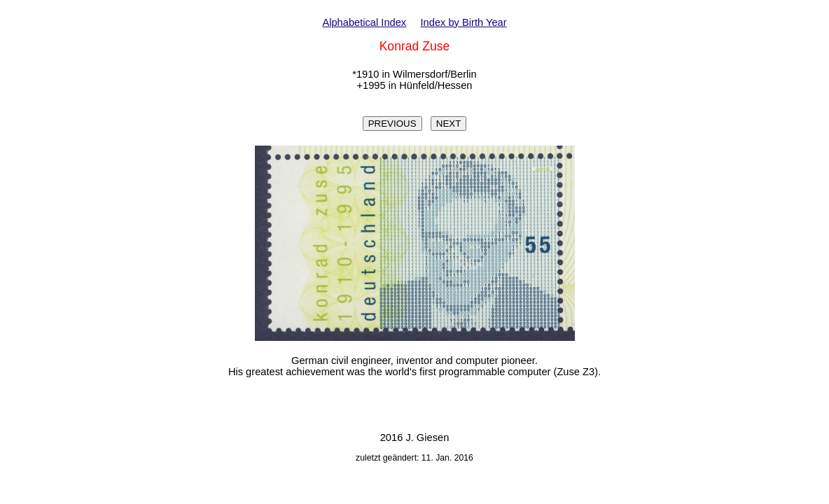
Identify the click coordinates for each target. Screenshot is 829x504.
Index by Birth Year (464, 22)
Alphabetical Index (364, 22)
